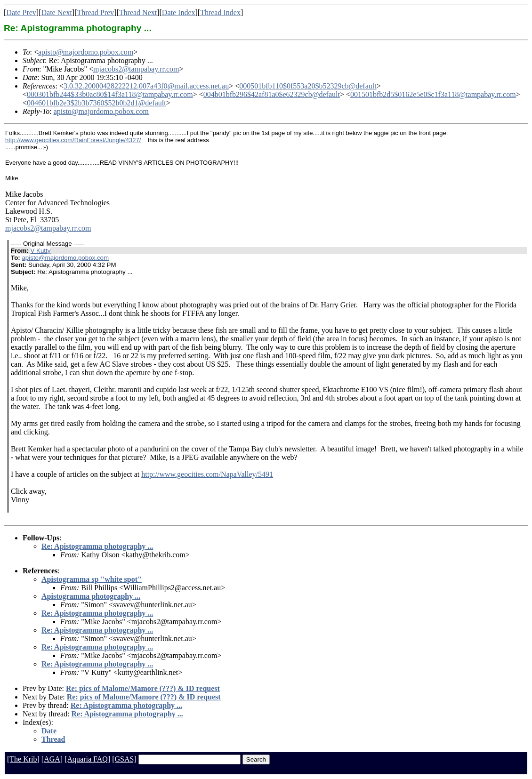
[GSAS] (124, 759)
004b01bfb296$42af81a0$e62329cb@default (272, 94)
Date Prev (21, 12)
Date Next (57, 12)
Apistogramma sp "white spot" (92, 579)
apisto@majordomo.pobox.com (86, 52)
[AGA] (52, 759)
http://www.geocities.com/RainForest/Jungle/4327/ (73, 140)
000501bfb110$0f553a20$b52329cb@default (308, 86)
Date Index (179, 12)
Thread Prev (95, 12)
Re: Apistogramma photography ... (97, 546)
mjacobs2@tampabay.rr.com (136, 69)
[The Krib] (23, 759)
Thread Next (138, 12)
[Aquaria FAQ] (87, 759)
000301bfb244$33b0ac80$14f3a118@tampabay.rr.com (110, 94)
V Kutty (40, 251)
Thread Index (220, 12)
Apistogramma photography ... (91, 596)
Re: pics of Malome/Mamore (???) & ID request (143, 688)
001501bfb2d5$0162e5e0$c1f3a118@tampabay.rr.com (433, 94)
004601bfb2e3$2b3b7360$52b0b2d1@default (97, 103)
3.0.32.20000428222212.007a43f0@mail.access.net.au (146, 86)
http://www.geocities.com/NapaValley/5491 (207, 474)
